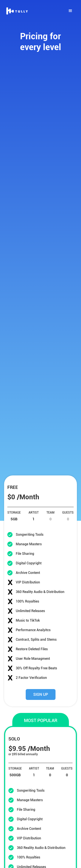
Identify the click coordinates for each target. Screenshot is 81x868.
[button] (70, 11)
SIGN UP (41, 694)
